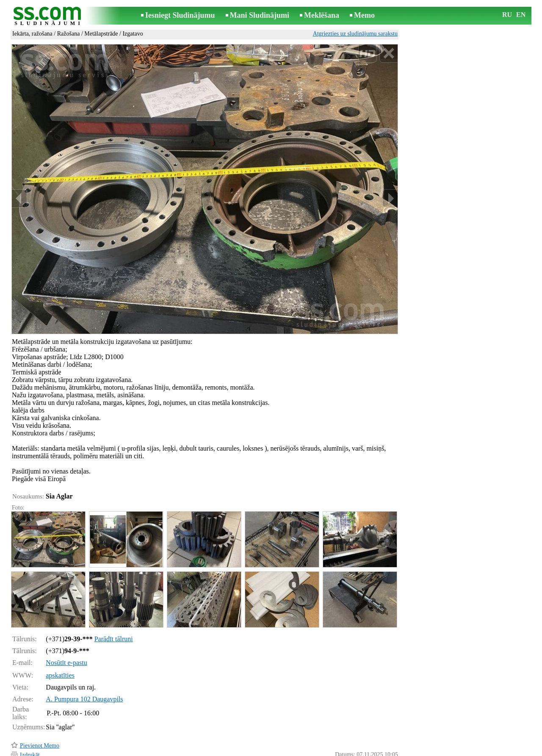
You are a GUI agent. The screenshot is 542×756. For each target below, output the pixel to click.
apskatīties (60, 639)
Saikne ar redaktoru (214, 750)
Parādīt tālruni (114, 603)
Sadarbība (285, 750)
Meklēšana (322, 15)
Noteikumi (171, 750)
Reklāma (255, 750)
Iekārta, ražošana (32, 34)
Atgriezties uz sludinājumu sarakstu (355, 34)
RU (507, 15)
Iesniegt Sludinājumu (180, 15)
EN (521, 15)
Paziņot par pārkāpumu (371, 738)
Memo (364, 15)
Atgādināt (32, 738)
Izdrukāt (30, 719)
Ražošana (69, 34)
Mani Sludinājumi (260, 15)
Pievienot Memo (40, 710)
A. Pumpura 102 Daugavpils (84, 663)
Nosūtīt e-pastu (66, 627)
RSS (309, 750)
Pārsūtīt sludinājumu (44, 728)
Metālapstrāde (101, 34)
